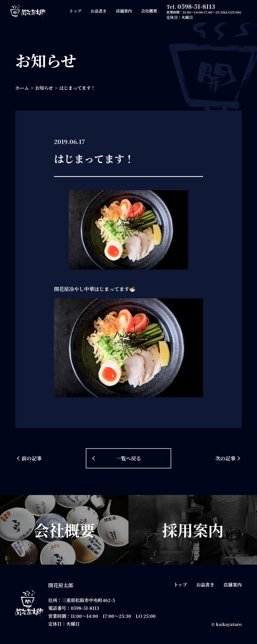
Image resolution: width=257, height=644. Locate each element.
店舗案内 (124, 11)
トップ (75, 11)
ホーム (22, 88)
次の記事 (225, 458)
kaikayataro (229, 624)
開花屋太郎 (61, 585)
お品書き (99, 11)
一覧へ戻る (128, 458)
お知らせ (44, 88)
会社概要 (149, 11)
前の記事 (32, 458)
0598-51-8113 (196, 6)
